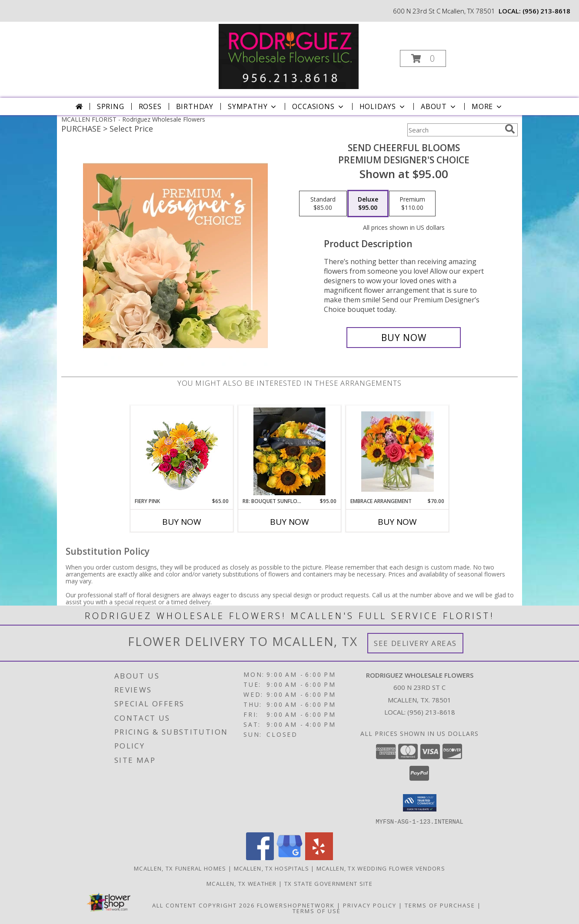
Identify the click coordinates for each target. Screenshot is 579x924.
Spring (111, 106)
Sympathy (253, 106)
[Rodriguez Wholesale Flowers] (289, 56)
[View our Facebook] (260, 857)
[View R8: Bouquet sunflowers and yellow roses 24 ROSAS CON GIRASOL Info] (290, 451)
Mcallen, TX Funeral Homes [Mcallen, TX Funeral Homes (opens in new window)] (180, 868)
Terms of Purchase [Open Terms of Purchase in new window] (440, 905)
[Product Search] (454, 130)
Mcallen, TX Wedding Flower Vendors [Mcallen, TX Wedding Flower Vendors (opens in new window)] (381, 868)
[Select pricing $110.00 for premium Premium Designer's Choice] (412, 204)
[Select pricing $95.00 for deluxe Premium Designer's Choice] (368, 204)
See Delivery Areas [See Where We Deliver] (415, 643)
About (439, 106)
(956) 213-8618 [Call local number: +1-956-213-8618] (546, 11)
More (487, 106)
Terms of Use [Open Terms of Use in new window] (317, 911)
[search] (510, 129)
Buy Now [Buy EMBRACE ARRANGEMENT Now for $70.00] (397, 522)
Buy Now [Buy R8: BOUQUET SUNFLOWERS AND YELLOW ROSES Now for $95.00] (289, 522)
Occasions (318, 106)
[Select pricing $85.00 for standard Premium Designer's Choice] (323, 204)
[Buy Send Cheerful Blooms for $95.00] (404, 338)
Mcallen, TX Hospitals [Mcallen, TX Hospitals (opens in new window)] (271, 868)
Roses (150, 106)
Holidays (383, 106)
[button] (423, 58)
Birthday (195, 106)
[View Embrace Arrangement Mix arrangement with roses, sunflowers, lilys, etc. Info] (398, 452)
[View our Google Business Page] (289, 857)
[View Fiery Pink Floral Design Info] (182, 452)
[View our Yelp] (319, 857)
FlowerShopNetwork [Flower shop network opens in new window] (296, 905)
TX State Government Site (328, 883)
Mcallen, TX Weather (242, 883)
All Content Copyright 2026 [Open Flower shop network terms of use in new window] (203, 905)
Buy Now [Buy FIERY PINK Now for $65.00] (182, 522)
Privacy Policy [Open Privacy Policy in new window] (370, 905)
